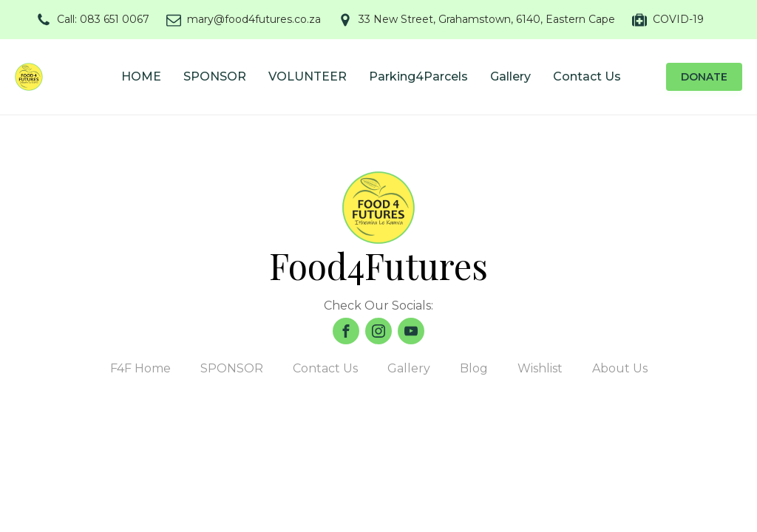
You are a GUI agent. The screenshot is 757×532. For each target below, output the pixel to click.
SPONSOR (215, 76)
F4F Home (140, 368)
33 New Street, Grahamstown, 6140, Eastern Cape (487, 19)
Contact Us (587, 76)
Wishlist (540, 368)
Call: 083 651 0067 (103, 19)
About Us (620, 368)
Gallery (510, 76)
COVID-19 (678, 19)
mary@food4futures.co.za (254, 19)
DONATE (704, 77)
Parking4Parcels (418, 76)
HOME (141, 76)
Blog (474, 368)
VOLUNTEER (308, 76)
